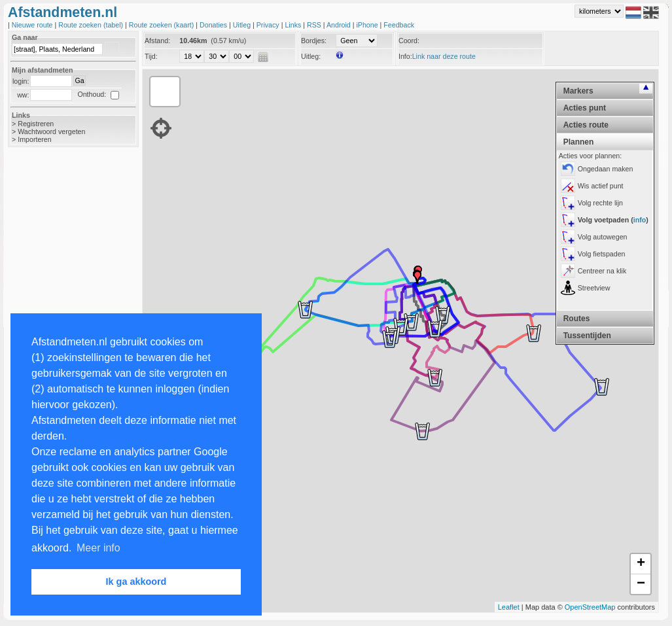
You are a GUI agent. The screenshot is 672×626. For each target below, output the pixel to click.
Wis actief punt (601, 186)
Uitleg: (311, 56)
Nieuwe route (33, 25)
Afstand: (157, 41)
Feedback (399, 25)
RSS (315, 25)
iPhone (368, 25)
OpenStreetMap (590, 607)
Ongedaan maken (606, 169)
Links (294, 25)
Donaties (214, 25)
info (640, 220)
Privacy (269, 25)
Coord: (409, 41)
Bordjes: (314, 41)
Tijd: (151, 56)
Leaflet (509, 607)
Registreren (36, 124)
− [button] (641, 584)
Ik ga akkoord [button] (136, 582)
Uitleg (243, 25)
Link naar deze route (444, 56)
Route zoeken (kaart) (162, 25)
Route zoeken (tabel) (92, 25)
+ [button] (641, 564)
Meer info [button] (98, 548)
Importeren (35, 139)
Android (340, 25)
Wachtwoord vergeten (51, 131)
